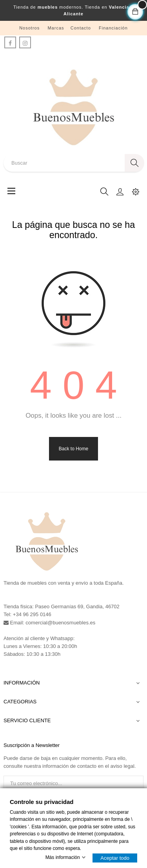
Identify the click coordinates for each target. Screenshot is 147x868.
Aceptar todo (115, 858)
